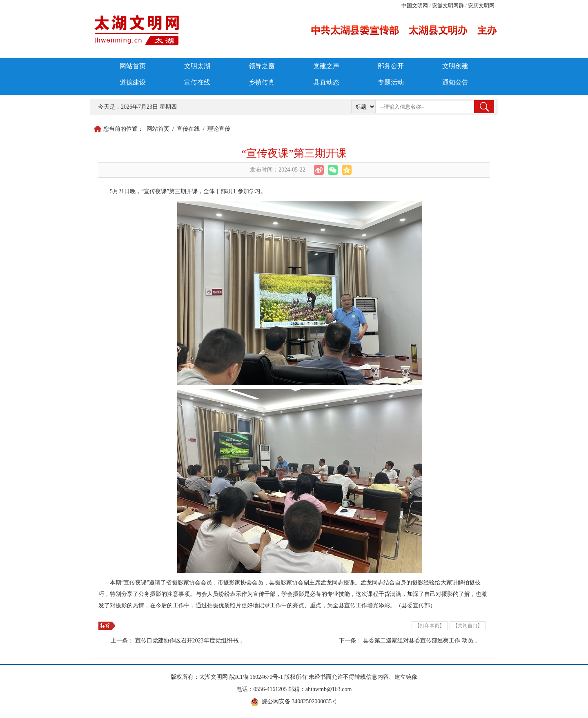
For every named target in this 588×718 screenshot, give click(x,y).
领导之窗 (262, 66)
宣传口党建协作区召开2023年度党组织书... (189, 641)
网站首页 (133, 66)
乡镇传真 (262, 82)
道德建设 (133, 82)
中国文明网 (415, 6)
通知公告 (455, 82)
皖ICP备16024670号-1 (256, 677)
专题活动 (391, 82)
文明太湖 (197, 66)
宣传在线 (197, 82)
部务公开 (391, 66)
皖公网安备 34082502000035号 (300, 701)
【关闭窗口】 (468, 626)
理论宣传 (219, 129)
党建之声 (326, 66)
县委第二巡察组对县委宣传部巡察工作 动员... (420, 641)
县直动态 (326, 82)
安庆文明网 (481, 6)
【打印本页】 (430, 626)
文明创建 (455, 66)
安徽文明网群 (448, 6)
